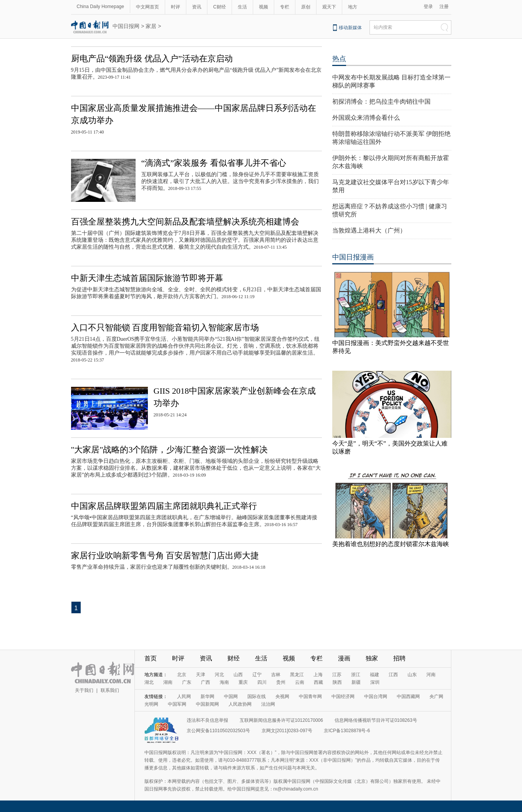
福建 (375, 675)
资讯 (197, 7)
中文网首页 (147, 7)
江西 (393, 675)
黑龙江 (297, 675)
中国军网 (177, 704)
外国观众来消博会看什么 (366, 118)
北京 (182, 675)
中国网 (231, 696)
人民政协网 (240, 704)
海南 (224, 682)
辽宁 (257, 675)
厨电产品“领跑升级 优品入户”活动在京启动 (152, 59)
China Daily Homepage (100, 7)
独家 (372, 658)
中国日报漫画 (353, 257)
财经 (234, 658)
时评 (176, 7)
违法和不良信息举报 (207, 720)
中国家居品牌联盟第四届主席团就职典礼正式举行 (164, 506)
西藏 (318, 682)
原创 (306, 7)
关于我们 (84, 690)
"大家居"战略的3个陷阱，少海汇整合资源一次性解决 (170, 450)
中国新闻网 (207, 704)
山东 (412, 675)
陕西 (337, 682)
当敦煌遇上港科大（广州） (369, 230)
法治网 (268, 704)
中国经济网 (343, 696)
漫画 (344, 658)
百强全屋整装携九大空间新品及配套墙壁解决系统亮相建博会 (185, 222)
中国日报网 (126, 26)
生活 (242, 7)
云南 (300, 682)
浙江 (356, 675)
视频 (263, 7)
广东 (187, 682)
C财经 (220, 7)
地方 (353, 7)
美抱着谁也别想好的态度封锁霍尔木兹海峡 (391, 544)
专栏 (285, 7)
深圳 (375, 682)
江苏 (337, 675)
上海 (318, 675)
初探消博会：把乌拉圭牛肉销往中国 (381, 101)
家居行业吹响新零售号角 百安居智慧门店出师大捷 (165, 555)
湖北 (149, 682)
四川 (262, 682)
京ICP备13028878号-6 (347, 731)
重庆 (243, 682)
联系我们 (110, 690)
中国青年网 (310, 696)
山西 (238, 675)
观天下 (329, 7)
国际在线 (257, 696)
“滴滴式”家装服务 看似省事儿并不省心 (214, 163)
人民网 (184, 696)
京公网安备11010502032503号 (218, 731)
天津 (201, 675)
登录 (428, 7)
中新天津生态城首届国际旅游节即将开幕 (147, 278)
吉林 (276, 675)
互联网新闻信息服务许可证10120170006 (281, 720)
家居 (151, 26)
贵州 (281, 682)
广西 (205, 682)
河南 (431, 675)
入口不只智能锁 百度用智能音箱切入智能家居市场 (165, 328)
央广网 (436, 696)
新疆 (356, 682)
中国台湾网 (376, 696)
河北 (219, 675)
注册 (444, 7)
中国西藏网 (408, 696)
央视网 (282, 696)
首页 (151, 658)
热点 (339, 59)
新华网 (207, 696)
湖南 (168, 682)
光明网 (151, 704)
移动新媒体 (350, 28)
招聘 (399, 658)
